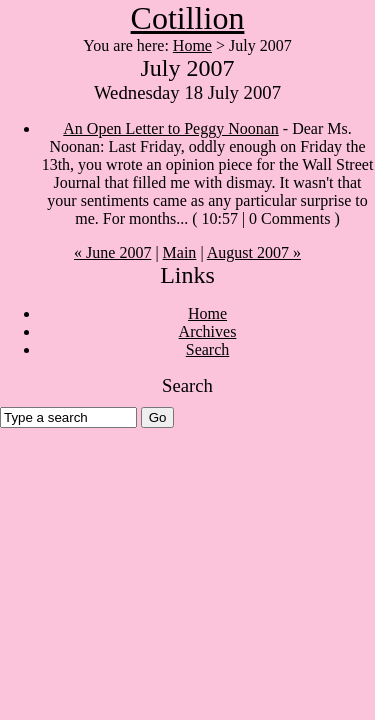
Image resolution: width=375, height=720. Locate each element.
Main (180, 252)
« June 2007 (112, 252)
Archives (208, 331)
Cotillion (188, 18)
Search (208, 349)
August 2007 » (254, 252)
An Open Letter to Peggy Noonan (171, 128)
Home (192, 45)
